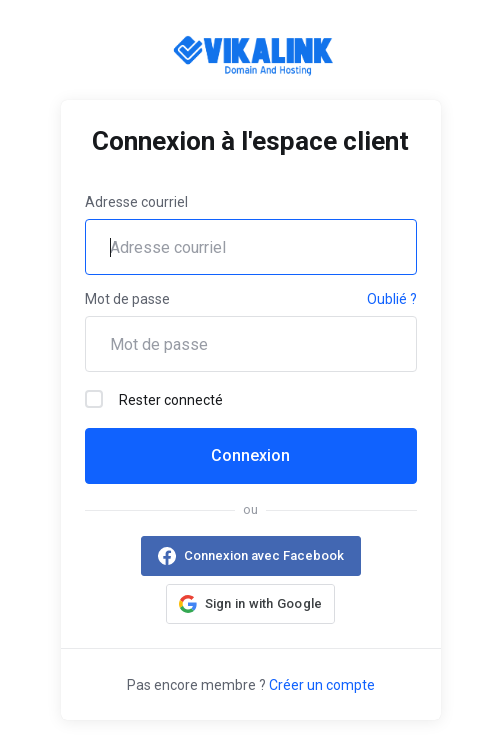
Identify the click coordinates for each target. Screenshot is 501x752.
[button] (251, 604)
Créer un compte (322, 685)
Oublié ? (392, 299)
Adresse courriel (136, 202)
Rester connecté (154, 399)
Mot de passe (127, 299)
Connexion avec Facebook (264, 555)
